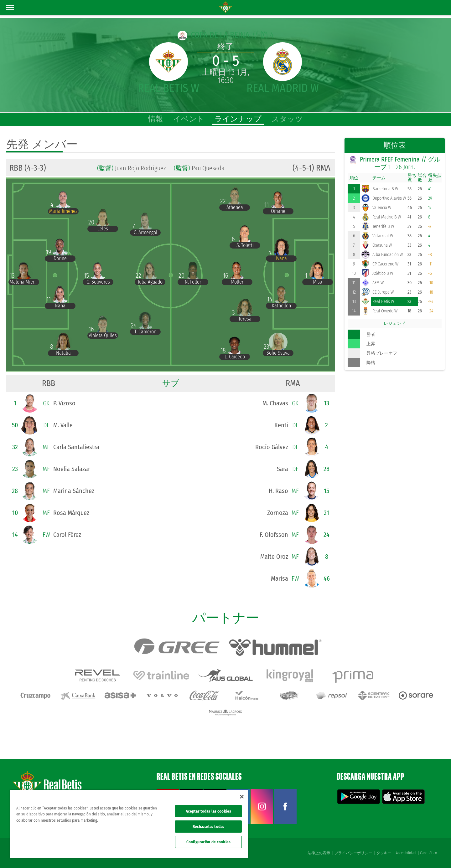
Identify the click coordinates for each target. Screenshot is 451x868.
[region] (129, 824)
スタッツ (287, 119)
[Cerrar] (242, 797)
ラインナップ (238, 119)
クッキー (384, 853)
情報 (156, 119)
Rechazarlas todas (208, 827)
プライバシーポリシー (353, 853)
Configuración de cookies (208, 842)
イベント (189, 119)
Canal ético (428, 853)
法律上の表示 (319, 853)
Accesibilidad (406, 853)
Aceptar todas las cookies (208, 811)
